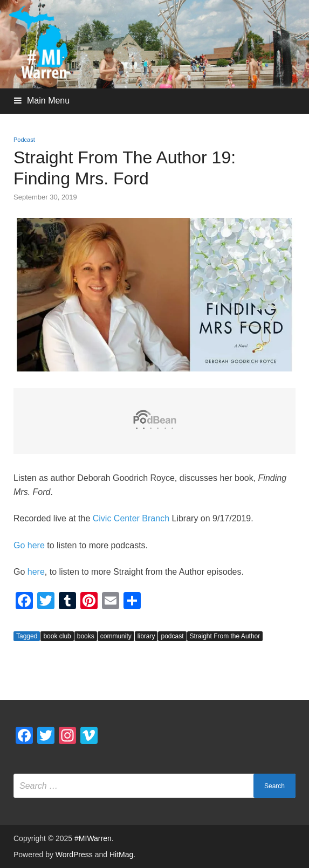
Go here (29, 545)
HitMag (121, 855)
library (146, 636)
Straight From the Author (225, 636)
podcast (172, 636)
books (86, 636)
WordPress (74, 855)
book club (57, 636)
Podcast (24, 140)
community (116, 636)
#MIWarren (93, 838)
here (36, 572)
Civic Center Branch (131, 518)
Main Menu (48, 101)
